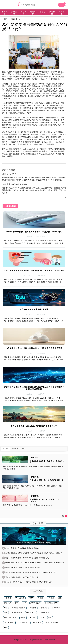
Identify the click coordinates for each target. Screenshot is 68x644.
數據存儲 (44, 608)
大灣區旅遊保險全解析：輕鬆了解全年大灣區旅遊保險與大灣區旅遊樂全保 (32, 553)
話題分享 (14, 19)
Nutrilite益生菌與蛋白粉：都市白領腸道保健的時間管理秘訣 (27, 582)
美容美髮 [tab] (14, 13)
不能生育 (8, 598)
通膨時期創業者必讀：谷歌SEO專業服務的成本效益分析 (26, 558)
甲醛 (6, 613)
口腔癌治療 (23, 623)
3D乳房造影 (20, 598)
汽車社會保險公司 (19, 608)
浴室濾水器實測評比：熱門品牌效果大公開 (20, 577)
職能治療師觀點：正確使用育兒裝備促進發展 (21, 567)
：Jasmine (28, 276)
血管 (6, 608)
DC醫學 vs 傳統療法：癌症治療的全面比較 (34, 543)
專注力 (41, 598)
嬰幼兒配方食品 (10, 618)
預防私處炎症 (36, 603)
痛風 (50, 618)
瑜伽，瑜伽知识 (52, 623)
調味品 (23, 618)
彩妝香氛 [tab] (24, 13)
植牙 (6, 628)
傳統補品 (8, 603)
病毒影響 (33, 608)
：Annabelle (28, 431)
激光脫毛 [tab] (62, 13)
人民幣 (31, 598)
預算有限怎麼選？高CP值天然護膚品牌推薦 (47, 480)
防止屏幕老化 (9, 623)
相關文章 (10, 206)
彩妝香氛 (35, 458)
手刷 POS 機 (37, 623)
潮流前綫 (15, 449)
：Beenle (28, 237)
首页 (5, 19)
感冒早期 (30, 613)
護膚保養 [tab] (5, 13)
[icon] (66, 516)
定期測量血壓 (17, 613)
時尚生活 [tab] (33, 13)
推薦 (17, 603)
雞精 (25, 603)
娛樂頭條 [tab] (43, 13)
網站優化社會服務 (52, 603)
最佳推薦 (6, 449)
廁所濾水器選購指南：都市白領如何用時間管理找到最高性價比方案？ (31, 572)
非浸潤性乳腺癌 (43, 613)
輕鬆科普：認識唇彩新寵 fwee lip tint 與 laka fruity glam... (28, 505)
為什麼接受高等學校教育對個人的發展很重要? (35, 27)
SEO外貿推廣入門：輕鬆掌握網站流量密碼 (20, 548)
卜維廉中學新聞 (31, 74)
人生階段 (33, 618)
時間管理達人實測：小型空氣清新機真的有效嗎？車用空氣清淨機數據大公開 (33, 563)
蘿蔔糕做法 (56, 608)
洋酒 (42, 618)
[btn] (62, 5)
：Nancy (28, 314)
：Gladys (28, 353)
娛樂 (23, 449)
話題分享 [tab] (52, 13)
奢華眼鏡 (51, 598)
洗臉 (60, 598)
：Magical (28, 394)
